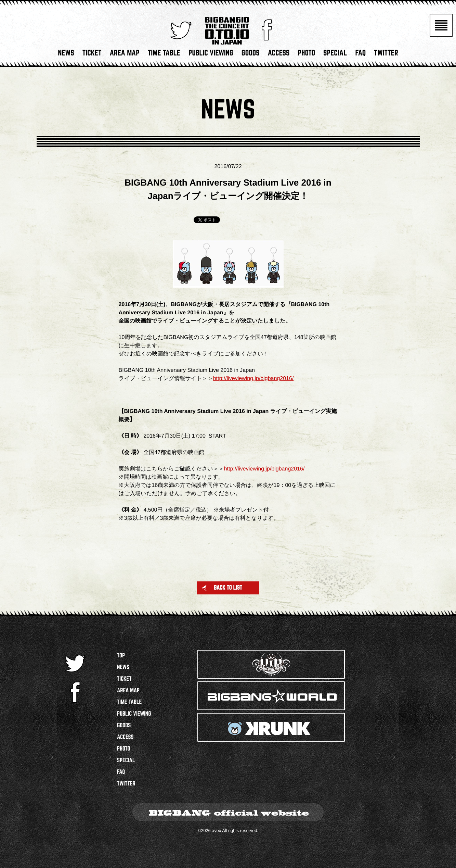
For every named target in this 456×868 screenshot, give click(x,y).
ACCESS (279, 55)
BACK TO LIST (222, 588)
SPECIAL (335, 55)
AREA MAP (125, 55)
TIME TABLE (164, 55)
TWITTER (386, 55)
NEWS (66, 55)
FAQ (360, 55)
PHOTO (306, 55)
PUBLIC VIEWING (211, 55)
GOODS (251, 55)
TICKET (92, 55)
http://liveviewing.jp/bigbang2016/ (253, 379)
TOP (121, 656)
